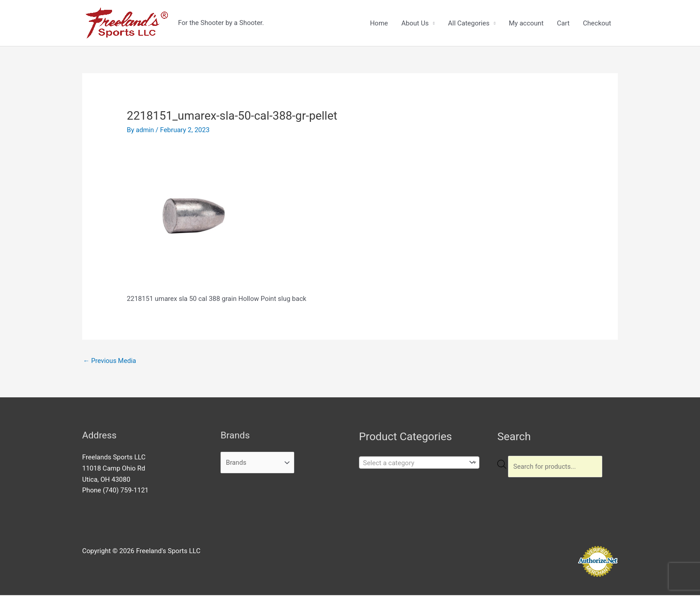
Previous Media (110, 361)
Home (379, 23)
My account (526, 23)
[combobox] (419, 463)
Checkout (597, 23)
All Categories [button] (469, 23)
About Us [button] (415, 23)
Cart (563, 23)
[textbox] (412, 463)
